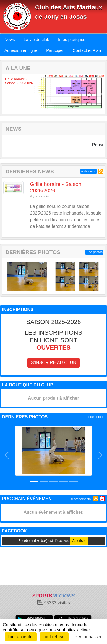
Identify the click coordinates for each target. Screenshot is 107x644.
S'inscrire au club (53, 363)
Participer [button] (55, 50)
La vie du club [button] (37, 40)
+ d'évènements (79, 499)
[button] (6, 94)
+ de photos (94, 252)
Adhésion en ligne (21, 50)
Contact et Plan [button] (87, 50)
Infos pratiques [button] (72, 40)
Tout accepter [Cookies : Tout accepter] (21, 637)
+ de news (89, 171)
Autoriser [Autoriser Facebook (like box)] (79, 541)
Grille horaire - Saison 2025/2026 (19, 81)
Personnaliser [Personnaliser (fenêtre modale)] (88, 637)
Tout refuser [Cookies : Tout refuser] (54, 637)
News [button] (10, 40)
